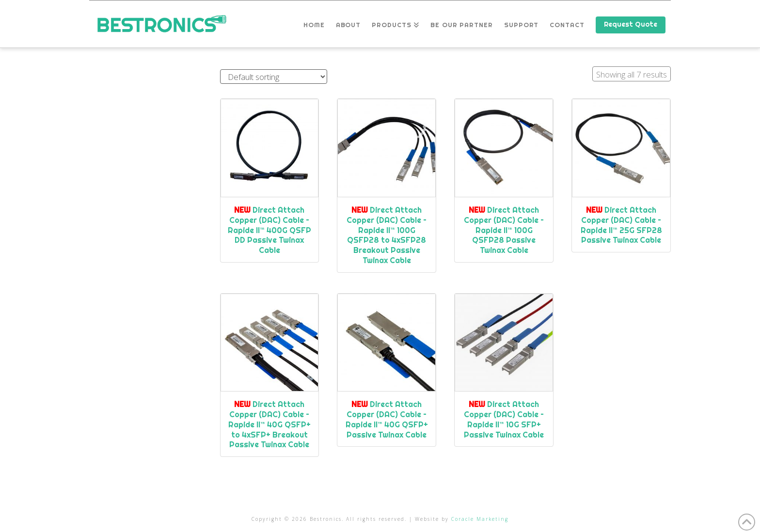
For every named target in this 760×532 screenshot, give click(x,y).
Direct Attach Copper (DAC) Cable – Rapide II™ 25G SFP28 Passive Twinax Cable (621, 225)
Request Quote (631, 24)
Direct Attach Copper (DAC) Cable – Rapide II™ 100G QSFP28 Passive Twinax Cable (504, 230)
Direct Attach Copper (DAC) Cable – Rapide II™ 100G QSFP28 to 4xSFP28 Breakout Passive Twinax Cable (387, 235)
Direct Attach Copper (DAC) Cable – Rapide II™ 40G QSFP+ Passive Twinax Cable (387, 419)
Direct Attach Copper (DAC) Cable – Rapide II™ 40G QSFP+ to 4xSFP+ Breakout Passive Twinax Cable (269, 424)
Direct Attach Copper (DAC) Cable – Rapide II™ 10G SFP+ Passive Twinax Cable (504, 419)
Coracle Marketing (480, 519)
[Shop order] (274, 77)
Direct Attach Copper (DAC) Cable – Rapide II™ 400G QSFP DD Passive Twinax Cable (269, 230)
